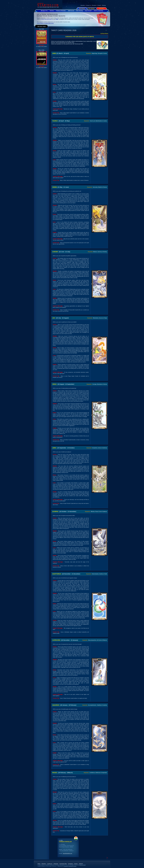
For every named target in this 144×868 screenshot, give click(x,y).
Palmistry (52, 11)
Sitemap (104, 5)
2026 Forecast (71, 11)
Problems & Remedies (61, 11)
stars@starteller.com (67, 853)
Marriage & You (44, 11)
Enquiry (99, 5)
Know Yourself (88, 11)
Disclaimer (94, 5)
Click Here (42, 45)
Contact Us (88, 5)
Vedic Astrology (79, 11)
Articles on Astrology (98, 11)
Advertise (83, 5)
